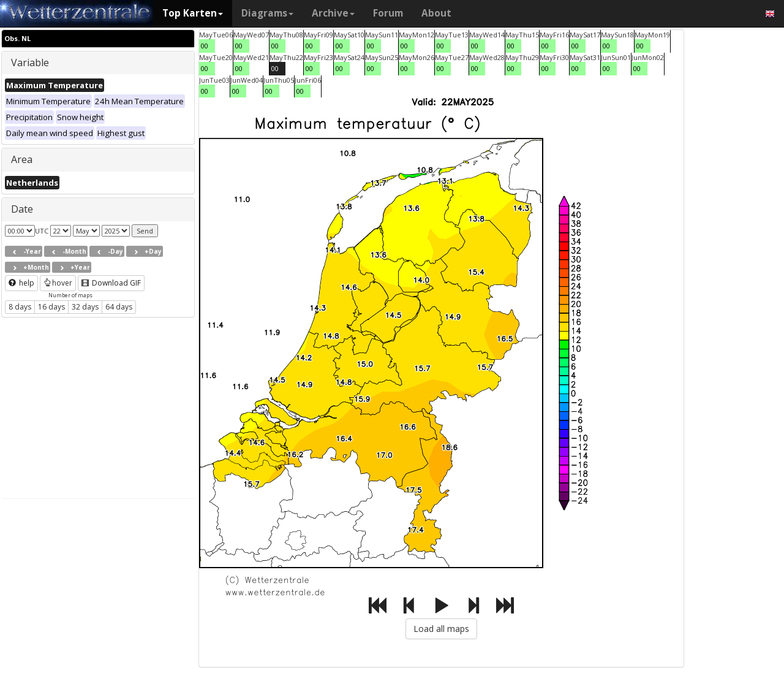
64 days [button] (119, 307)
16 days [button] (51, 307)
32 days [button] (85, 307)
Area (22, 159)
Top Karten (193, 13)
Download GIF (111, 283)
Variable (30, 63)
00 (205, 46)
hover (58, 283)
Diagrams (267, 13)
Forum (388, 13)
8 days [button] (20, 307)
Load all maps (441, 629)
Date (22, 209)
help (21, 283)
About (436, 13)
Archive (333, 13)
